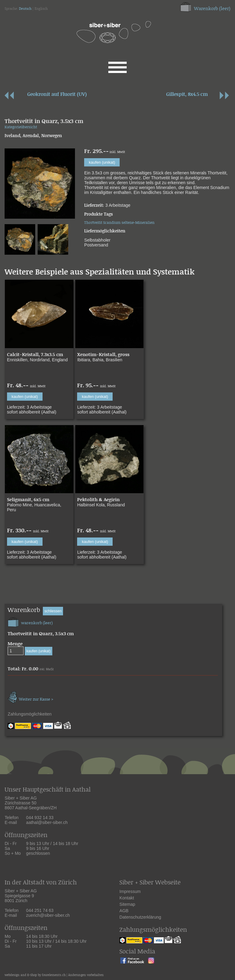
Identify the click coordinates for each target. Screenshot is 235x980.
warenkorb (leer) (30, 621)
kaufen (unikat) (102, 162)
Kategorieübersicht (21, 127)
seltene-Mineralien (138, 223)
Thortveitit (93, 223)
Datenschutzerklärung (140, 917)
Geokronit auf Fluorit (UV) (57, 95)
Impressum (130, 891)
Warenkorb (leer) (212, 9)
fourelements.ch (54, 975)
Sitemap (127, 904)
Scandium (112, 223)
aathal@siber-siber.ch (47, 822)
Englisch (41, 9)
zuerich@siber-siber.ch (48, 915)
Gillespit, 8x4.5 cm (187, 95)
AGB (124, 911)
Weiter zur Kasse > (30, 696)
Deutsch (25, 9)
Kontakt (127, 898)
